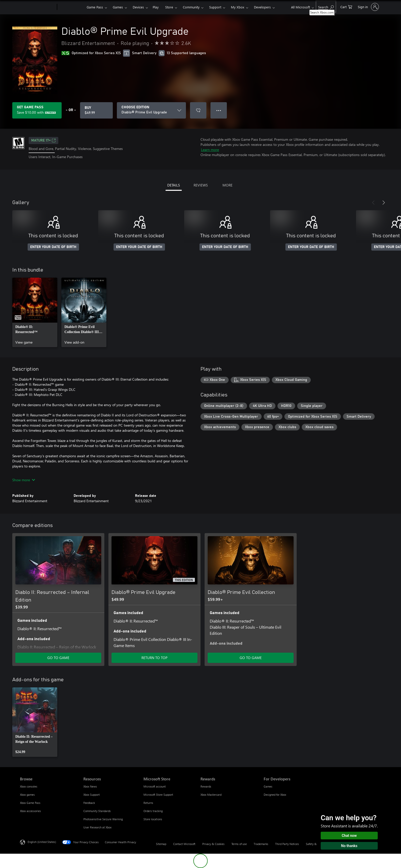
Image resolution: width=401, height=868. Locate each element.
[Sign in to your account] (368, 7)
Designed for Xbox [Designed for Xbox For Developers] (275, 795)
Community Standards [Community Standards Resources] (97, 811)
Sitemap (161, 844)
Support (215, 7)
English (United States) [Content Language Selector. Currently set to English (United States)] (42, 842)
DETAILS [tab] (174, 185)
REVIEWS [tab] (201, 185)
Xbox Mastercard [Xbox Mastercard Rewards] (211, 795)
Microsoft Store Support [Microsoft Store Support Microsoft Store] (158, 795)
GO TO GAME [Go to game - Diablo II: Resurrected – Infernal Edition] (58, 658)
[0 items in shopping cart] (346, 7)
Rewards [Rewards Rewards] (206, 786)
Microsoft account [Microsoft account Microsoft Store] (155, 786)
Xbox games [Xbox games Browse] (27, 795)
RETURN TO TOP (154, 658)
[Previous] (373, 203)
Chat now (349, 836)
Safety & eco (314, 844)
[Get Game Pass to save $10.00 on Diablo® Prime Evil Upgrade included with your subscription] (37, 110)
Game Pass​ (95, 7)
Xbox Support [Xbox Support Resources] (92, 795)
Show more (24, 480)
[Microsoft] (37, 7)
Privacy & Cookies (213, 844)
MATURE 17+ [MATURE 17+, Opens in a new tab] (43, 140)
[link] (35, 312)
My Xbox (238, 7)
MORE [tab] (227, 185)
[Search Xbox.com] (326, 7)
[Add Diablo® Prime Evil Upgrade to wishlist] (198, 110)
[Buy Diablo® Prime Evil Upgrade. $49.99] (96, 110)
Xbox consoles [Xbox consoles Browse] (29, 786)
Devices (138, 7)
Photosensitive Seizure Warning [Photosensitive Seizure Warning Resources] (103, 819)
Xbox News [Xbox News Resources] (90, 786)
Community (191, 7)
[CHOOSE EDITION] (151, 110)
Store (169, 7)
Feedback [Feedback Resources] (89, 803)
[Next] (384, 203)
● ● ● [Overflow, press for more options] (219, 110)
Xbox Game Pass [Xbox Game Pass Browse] (30, 803)
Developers (262, 7)
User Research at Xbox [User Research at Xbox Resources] (97, 827)
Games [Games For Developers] (268, 786)
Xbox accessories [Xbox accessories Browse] (30, 811)
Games (118, 7)
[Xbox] (71, 7)
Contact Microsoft (184, 844)
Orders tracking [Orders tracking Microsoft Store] (153, 811)
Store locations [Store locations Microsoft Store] (153, 819)
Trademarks (261, 844)
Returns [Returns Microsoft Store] (148, 803)
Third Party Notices (287, 844)
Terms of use (239, 844)
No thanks (349, 846)
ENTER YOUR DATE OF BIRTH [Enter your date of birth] (53, 247)
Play (156, 7)
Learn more (210, 150)
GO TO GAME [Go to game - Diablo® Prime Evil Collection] (251, 658)
